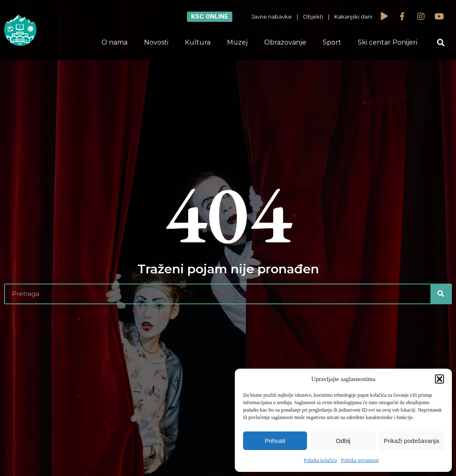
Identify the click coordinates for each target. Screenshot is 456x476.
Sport (332, 42)
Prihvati (275, 441)
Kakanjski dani (353, 17)
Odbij (343, 441)
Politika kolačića (320, 460)
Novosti (156, 42)
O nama (115, 42)
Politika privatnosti (360, 460)
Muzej (237, 42)
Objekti (313, 17)
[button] (439, 379)
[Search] (441, 294)
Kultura (198, 42)
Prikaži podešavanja (411, 441)
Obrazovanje (285, 42)
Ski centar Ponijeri (387, 42)
